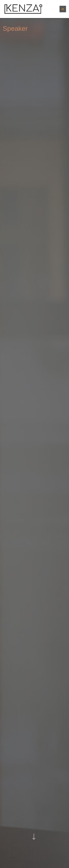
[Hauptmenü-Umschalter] (63, 9)
